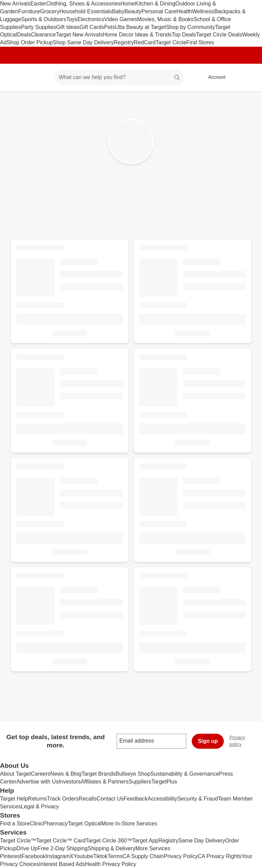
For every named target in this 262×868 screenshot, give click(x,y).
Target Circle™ (18, 841)
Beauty (133, 11)
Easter (38, 4)
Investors (70, 782)
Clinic (36, 824)
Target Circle (171, 42)
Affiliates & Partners (105, 782)
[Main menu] (39, 77)
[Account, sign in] (213, 77)
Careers (40, 774)
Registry (124, 42)
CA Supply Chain (143, 856)
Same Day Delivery (202, 841)
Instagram (57, 856)
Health (184, 11)
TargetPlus (164, 782)
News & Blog (66, 774)
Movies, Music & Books (165, 19)
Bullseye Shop (133, 774)
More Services (153, 848)
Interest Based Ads (62, 864)
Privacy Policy (181, 856)
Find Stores (200, 42)
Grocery (50, 11)
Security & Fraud (198, 799)
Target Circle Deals (219, 35)
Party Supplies (38, 27)
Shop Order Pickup (30, 42)
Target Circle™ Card (61, 841)
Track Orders (63, 799)
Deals (24, 35)
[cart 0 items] (248, 77)
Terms (115, 856)
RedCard (145, 42)
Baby (118, 11)
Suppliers (140, 782)
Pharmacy (55, 824)
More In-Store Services (129, 824)
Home (128, 4)
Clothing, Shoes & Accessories (83, 4)
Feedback (135, 799)
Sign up (208, 741)
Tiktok (100, 856)
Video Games (121, 19)
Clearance (43, 35)
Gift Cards (92, 27)
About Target (15, 774)
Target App (145, 841)
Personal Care (159, 11)
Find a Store (15, 824)
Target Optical (84, 824)
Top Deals (184, 35)
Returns (38, 799)
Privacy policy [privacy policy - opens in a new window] (246, 741)
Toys (72, 19)
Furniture (29, 11)
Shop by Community (190, 27)
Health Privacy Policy (111, 864)
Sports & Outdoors (44, 19)
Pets (110, 27)
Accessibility (162, 799)
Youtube (83, 856)
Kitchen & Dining (155, 4)
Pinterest (11, 856)
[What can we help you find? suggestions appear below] (119, 77)
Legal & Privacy (40, 806)
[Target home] (15, 77)
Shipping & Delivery (112, 848)
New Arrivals (15, 4)
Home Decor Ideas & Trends (137, 35)
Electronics (91, 19)
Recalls (88, 799)
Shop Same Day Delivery (83, 42)
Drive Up (27, 848)
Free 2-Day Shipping (63, 848)
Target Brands (99, 774)
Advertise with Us (38, 782)
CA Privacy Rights (220, 856)
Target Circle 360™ (109, 841)
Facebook (33, 856)
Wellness (203, 11)
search (177, 78)
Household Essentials (86, 11)
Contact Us (110, 799)
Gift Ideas (68, 27)
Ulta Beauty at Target (140, 27)
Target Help (14, 799)
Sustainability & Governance (185, 774)
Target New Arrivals (79, 35)
